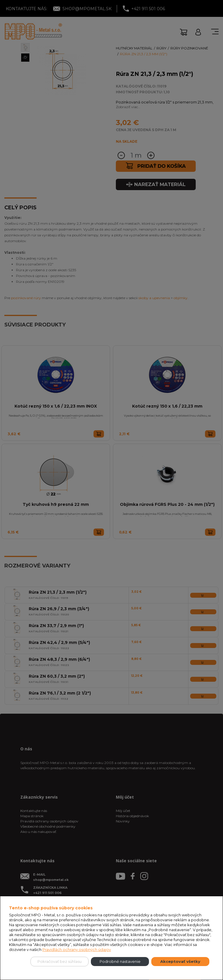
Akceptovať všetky (180, 961)
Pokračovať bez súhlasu (60, 961)
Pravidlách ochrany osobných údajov (77, 949)
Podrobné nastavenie (120, 961)
